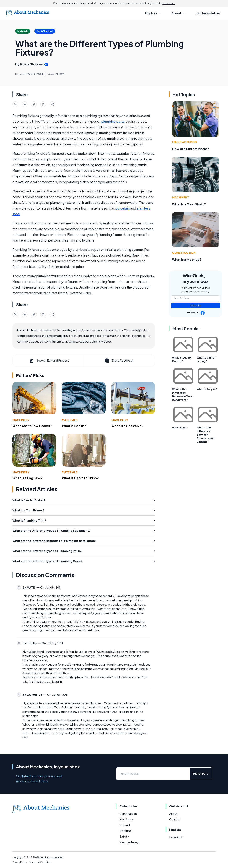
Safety (124, 836)
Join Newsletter (208, 13)
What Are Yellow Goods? (32, 426)
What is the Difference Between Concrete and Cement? (206, 435)
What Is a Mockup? (187, 259)
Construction (184, 253)
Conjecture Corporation (50, 857)
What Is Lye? (180, 427)
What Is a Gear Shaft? (189, 204)
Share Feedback (119, 360)
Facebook (176, 837)
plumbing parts (113, 121)
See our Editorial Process (49, 360)
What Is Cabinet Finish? (80, 478)
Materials (70, 420)
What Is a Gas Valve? (127, 426)
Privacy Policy (20, 862)
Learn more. (169, 3)
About (173, 814)
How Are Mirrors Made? (191, 149)
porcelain (122, 208)
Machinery (21, 420)
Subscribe (196, 306)
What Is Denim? (74, 426)
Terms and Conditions (41, 862)
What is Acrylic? (207, 389)
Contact (175, 819)
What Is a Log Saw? (27, 478)
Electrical (125, 831)
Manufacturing (184, 142)
